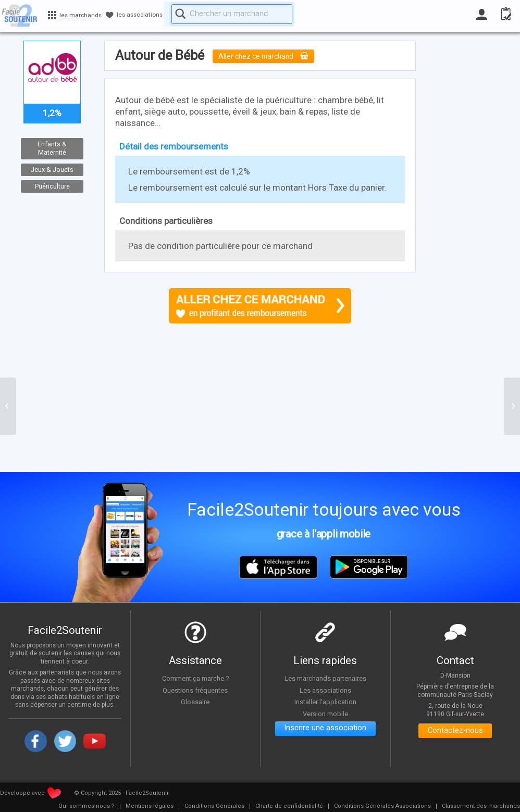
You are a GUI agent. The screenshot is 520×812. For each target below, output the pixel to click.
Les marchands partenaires (325, 678)
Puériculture (52, 186)
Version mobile (325, 714)
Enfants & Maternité (52, 148)
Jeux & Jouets (52, 170)
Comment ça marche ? (195, 678)
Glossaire (195, 702)
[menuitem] (86, 806)
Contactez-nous (455, 732)
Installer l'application (325, 702)
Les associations (325, 690)
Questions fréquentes (195, 690)
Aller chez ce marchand (268, 56)
